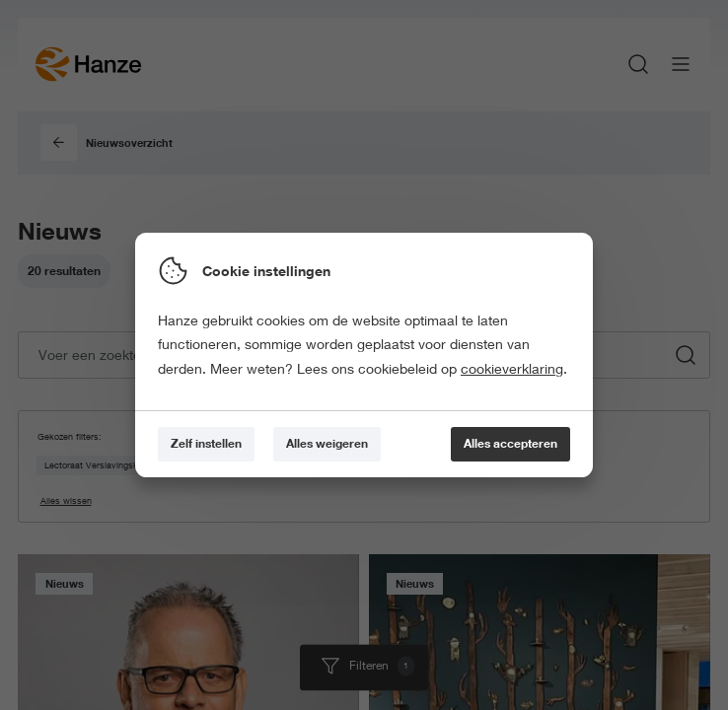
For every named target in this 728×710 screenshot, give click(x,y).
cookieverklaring (512, 369)
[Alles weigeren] (327, 444)
